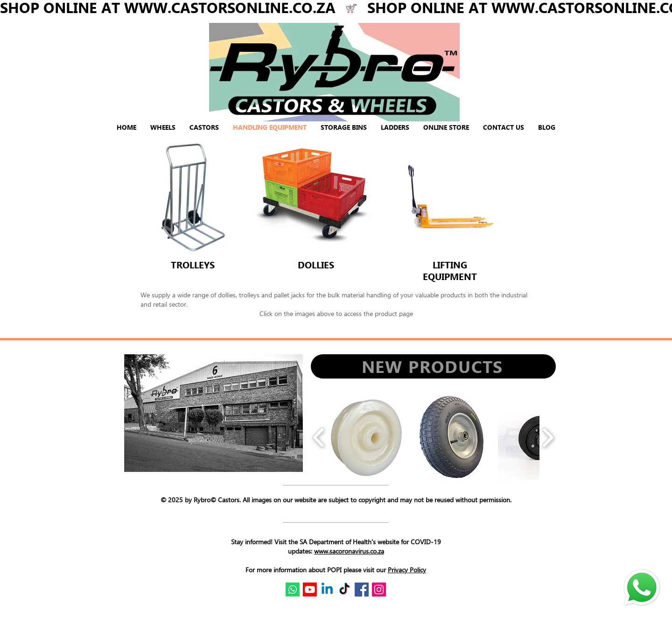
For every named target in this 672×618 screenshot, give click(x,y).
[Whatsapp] (293, 590)
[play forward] (548, 437)
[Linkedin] (327, 590)
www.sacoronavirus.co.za (349, 551)
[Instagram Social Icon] (379, 590)
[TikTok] (344, 590)
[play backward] (319, 437)
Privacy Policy (407, 570)
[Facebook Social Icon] (362, 590)
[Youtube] (310, 590)
